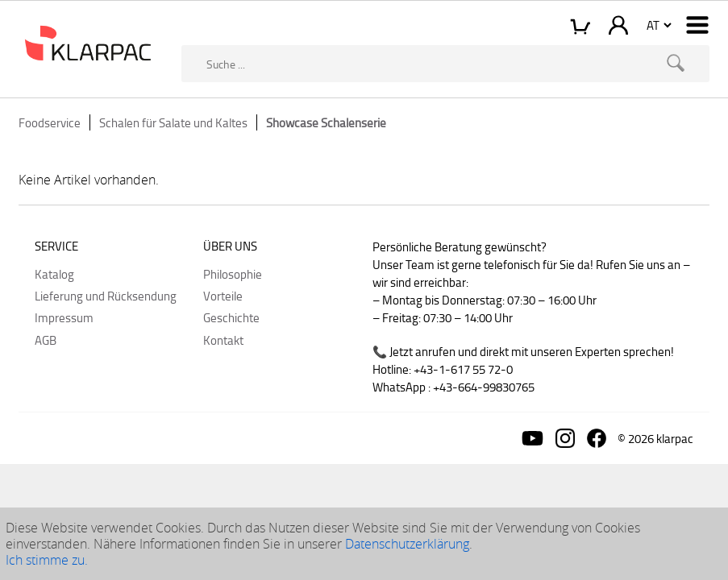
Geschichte (231, 317)
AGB (46, 340)
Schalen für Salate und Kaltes (173, 122)
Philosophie (233, 274)
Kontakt (223, 340)
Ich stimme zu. (47, 560)
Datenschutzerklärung (407, 544)
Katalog (54, 274)
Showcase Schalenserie (326, 122)
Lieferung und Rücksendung (106, 296)
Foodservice (50, 122)
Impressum (64, 317)
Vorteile (223, 296)
